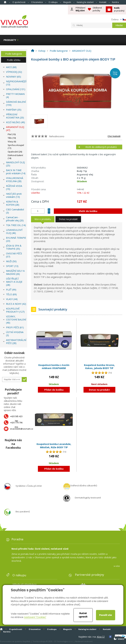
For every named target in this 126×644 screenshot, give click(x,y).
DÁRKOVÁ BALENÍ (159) (16, 103)
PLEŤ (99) (11, 290)
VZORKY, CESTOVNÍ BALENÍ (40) (16, 320)
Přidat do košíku (54, 390)
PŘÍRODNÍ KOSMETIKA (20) (15, 116)
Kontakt (103, 2)
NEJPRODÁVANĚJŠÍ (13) (16, 83)
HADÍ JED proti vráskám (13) (14, 195)
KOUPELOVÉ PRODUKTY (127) (15, 310)
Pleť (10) (12, 134)
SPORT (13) (12, 266)
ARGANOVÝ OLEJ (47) (15, 129)
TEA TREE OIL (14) (16, 225)
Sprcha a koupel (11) (16, 147)
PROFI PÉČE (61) (15, 327)
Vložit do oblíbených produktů (101, 147)
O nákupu (53, 2)
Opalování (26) (15, 152)
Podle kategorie (14, 54)
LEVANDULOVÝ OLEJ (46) (14, 231)
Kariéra (115, 2)
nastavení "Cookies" (35, 617)
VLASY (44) (12, 299)
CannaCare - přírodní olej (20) (15, 219)
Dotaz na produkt (99, 390)
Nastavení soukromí (84, 641)
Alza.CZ (101, 637)
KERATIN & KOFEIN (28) (13, 203)
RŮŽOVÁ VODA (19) (14, 187)
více (118, 566)
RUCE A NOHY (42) (16, 304)
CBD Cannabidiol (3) (15, 211)
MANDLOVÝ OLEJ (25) (15, 164)
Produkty (10, 40)
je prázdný (119, 9)
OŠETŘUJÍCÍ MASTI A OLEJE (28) (14, 282)
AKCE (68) (11, 67)
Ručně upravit (83, 615)
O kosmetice (37, 2)
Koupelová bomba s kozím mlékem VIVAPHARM (54, 367)
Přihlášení (80, 9)
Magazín (67, 2)
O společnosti (19, 2)
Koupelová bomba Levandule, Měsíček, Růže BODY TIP (54, 446)
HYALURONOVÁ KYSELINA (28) (15, 180)
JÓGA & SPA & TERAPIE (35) (14, 247)
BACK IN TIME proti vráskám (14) (16, 172)
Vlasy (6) (12, 141)
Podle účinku (14, 60)
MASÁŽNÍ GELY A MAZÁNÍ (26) (15, 272)
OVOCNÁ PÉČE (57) (14, 255)
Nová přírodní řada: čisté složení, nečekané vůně (40, 549)
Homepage (5, 2)
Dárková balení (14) (15, 157)
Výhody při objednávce (25, 584)
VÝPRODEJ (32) (14, 72)
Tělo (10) (12, 138)
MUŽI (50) (11, 261)
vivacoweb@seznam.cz (21, 429)
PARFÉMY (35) (14, 110)
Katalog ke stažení (85, 2)
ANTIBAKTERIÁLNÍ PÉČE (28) (16, 342)
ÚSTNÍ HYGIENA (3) (15, 334)
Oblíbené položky (97, 9)
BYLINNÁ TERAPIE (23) (16, 239)
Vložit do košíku (88, 211)
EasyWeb (26, 641)
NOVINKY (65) (14, 77)
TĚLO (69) (11, 294)
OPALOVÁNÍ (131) (16, 89)
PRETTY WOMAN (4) (15, 96)
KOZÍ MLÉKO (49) (16, 122)
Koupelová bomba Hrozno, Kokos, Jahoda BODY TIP (99, 367)
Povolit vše (106, 615)
